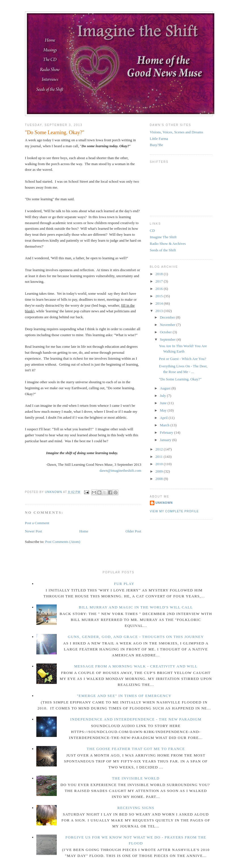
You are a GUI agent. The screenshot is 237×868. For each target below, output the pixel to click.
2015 (160, 296)
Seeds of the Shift (163, 250)
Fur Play (124, 584)
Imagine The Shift (163, 237)
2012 (160, 449)
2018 (160, 274)
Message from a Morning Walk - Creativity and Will (136, 666)
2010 (160, 464)
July (163, 396)
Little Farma (159, 139)
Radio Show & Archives (168, 244)
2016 (160, 289)
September (168, 339)
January (166, 440)
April (164, 418)
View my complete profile (174, 511)
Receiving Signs (136, 808)
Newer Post (33, 531)
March (165, 425)
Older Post (133, 531)
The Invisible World (136, 778)
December (168, 317)
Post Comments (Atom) (63, 542)
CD (152, 230)
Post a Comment (37, 523)
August (166, 388)
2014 (160, 303)
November (168, 325)
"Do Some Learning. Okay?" (180, 379)
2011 (160, 457)
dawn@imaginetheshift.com (120, 470)
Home (84, 531)
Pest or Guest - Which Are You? (183, 359)
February (167, 432)
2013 (160, 311)
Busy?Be (157, 145)
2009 (160, 471)
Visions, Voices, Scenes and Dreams (177, 132)
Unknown (164, 503)
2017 (160, 281)
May (164, 410)
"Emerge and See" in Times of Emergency (124, 696)
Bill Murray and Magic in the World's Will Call (136, 607)
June (164, 403)
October (166, 332)
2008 (160, 479)
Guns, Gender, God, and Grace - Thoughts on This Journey (136, 637)
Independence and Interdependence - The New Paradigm (136, 719)
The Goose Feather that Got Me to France (136, 749)
